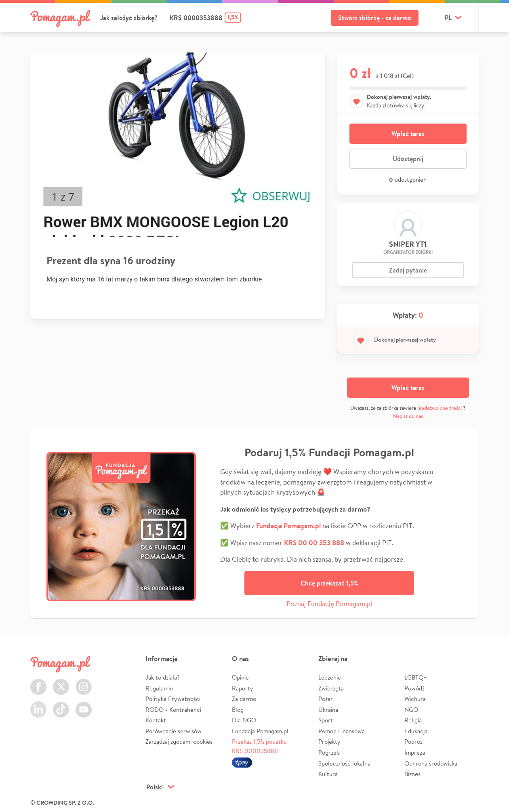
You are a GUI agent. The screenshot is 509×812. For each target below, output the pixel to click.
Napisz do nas (408, 416)
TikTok (61, 705)
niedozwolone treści (440, 408)
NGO (411, 710)
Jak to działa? (163, 677)
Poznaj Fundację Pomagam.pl (329, 603)
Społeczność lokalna (344, 763)
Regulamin (159, 688)
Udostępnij (408, 159)
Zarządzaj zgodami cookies (179, 742)
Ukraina (328, 710)
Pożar (326, 699)
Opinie (240, 677)
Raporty (243, 688)
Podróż (413, 742)
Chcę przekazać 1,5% (329, 583)
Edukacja (416, 731)
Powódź (414, 688)
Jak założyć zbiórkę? (129, 18)
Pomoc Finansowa (342, 731)
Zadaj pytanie (408, 270)
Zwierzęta (331, 688)
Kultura (328, 774)
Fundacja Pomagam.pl (260, 731)
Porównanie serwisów (174, 731)
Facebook (38, 682)
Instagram (84, 682)
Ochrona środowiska (431, 763)
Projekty (329, 742)
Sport (326, 720)
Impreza (415, 752)
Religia (413, 720)
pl (448, 18)
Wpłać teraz (408, 134)
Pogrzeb (329, 752)
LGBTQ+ (416, 677)
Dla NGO (244, 720)
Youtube (84, 705)
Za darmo (244, 699)
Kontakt (156, 720)
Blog (238, 710)
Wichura (415, 699)
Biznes (412, 774)
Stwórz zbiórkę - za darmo (375, 18)
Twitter (61, 682)
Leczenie (330, 677)
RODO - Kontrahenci (173, 710)
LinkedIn (38, 705)
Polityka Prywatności (173, 699)
